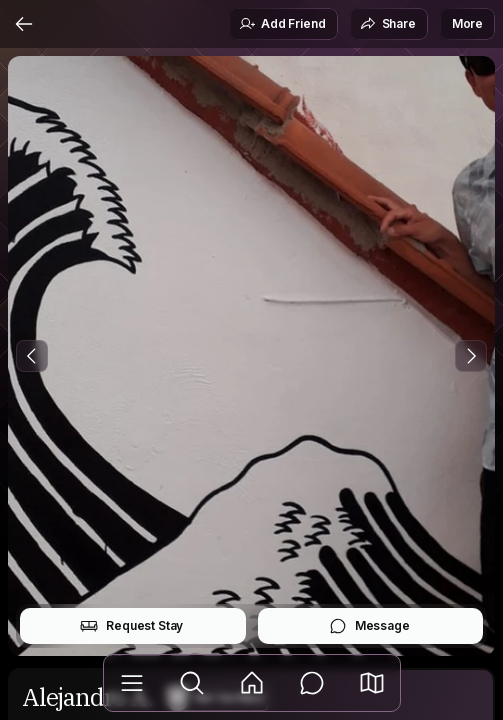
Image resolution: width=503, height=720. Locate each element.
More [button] (467, 23)
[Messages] (312, 683)
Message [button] (369, 626)
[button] (372, 683)
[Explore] (192, 683)
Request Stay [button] (131, 626)
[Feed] (252, 683)
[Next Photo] (471, 356)
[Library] (132, 683)
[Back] (24, 24)
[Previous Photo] (32, 356)
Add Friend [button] (282, 24)
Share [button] (388, 24)
